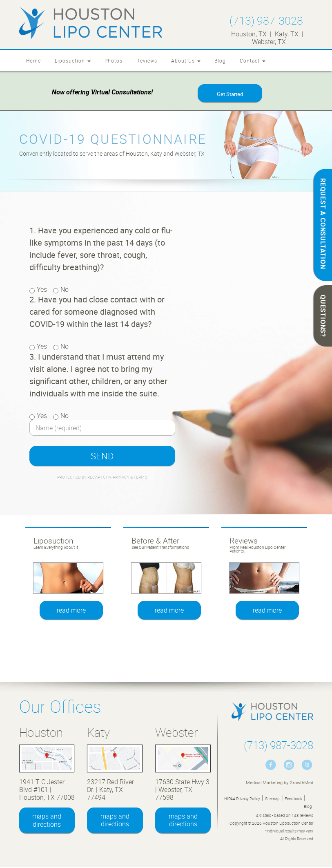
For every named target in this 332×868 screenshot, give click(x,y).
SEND (102, 457)
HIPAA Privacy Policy (242, 800)
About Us (186, 60)
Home (33, 60)
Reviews (147, 60)
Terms (140, 478)
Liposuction (73, 60)
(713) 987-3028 (266, 20)
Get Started (230, 94)
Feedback (293, 800)
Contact (253, 60)
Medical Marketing (264, 783)
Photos (114, 60)
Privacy (121, 478)
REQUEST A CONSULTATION (323, 224)
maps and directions (47, 821)
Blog (220, 60)
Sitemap (272, 800)
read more (72, 611)
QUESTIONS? (323, 316)
